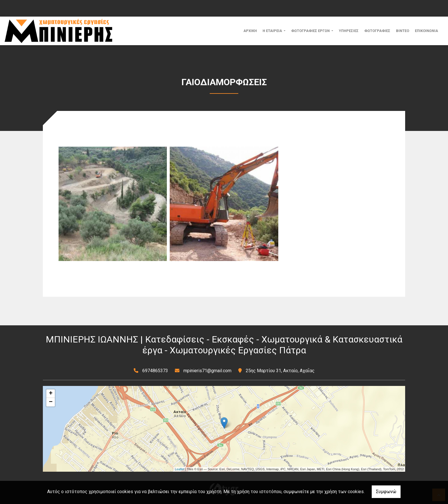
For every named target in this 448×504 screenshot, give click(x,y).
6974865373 (155, 371)
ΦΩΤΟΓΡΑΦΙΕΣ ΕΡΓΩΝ (311, 31)
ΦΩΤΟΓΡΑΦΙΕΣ (377, 31)
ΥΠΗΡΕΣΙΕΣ (349, 31)
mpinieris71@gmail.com (207, 371)
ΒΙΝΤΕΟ (403, 31)
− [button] (51, 402)
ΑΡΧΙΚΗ (250, 31)
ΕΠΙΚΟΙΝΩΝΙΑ (426, 31)
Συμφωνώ (386, 492)
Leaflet (180, 469)
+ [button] (51, 394)
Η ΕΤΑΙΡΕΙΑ (273, 31)
